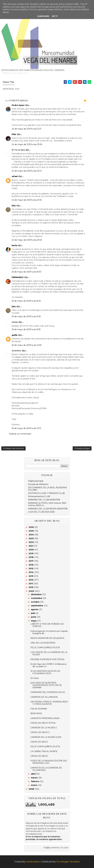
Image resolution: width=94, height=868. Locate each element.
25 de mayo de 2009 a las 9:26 (26, 316)
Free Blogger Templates (68, 862)
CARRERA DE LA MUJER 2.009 (46, 737)
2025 (31, 531)
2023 (31, 538)
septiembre (37, 606)
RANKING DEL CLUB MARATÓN (44, 500)
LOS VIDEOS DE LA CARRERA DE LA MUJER (49, 653)
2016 (31, 565)
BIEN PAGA (36, 713)
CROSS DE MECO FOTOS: (43, 723)
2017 (31, 561)
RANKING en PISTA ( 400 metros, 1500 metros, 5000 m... (47, 504)
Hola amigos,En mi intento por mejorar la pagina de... (49, 632)
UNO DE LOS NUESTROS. (43, 643)
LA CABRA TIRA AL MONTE (44, 751)
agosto (35, 609)
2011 (31, 584)
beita (14, 245)
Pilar (14, 134)
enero (34, 785)
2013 (31, 576)
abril (34, 774)
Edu (14, 206)
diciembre (37, 594)
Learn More (43, 16)
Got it (55, 16)
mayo (34, 621)
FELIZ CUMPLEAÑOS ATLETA (45, 648)
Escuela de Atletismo (38, 484)
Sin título (35, 678)
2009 (32, 591)
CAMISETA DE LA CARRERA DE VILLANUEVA (46, 769)
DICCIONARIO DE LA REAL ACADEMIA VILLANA (47, 489)
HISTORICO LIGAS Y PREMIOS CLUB (46, 493)
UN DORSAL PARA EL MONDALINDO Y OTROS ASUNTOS (49, 703)
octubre (36, 602)
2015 (31, 569)
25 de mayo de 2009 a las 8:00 (26, 272)
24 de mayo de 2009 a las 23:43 (27, 240)
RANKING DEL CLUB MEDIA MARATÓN (48, 509)
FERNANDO (18, 277)
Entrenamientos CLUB (39, 496)
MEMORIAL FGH (20, 73)
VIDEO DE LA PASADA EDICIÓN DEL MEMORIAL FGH (49, 762)
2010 (31, 587)
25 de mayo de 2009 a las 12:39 (27, 345)
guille (15, 335)
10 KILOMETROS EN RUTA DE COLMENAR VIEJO (45, 672)
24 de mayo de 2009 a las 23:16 (27, 200)
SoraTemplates (33, 862)
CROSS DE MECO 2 (40, 732)
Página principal (36, 481)
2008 (32, 789)
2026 (32, 527)
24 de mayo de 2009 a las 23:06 (27, 144)
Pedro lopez (18, 105)
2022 (31, 542)
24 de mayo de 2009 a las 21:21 (26, 129)
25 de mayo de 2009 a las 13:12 (26, 428)
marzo (35, 778)
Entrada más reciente (13, 448)
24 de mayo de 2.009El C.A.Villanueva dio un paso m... (48, 665)
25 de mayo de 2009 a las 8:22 (26, 301)
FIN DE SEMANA (39, 709)
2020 (32, 550)
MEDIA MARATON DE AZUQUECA (47, 638)
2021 (31, 546)
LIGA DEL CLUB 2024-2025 (41, 512)
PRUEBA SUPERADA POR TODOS (47, 659)
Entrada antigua (82, 448)
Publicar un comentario (20, 434)
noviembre (37, 598)
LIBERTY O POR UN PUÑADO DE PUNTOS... (47, 625)
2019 (31, 553)
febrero (35, 781)
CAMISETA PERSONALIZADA (45, 718)
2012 (31, 580)
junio (34, 617)
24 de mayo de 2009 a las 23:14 (27, 171)
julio (33, 613)
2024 (32, 535)
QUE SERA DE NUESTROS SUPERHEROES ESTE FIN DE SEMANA (46, 685)
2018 (31, 557)
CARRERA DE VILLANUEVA (44, 697)
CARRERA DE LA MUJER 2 (44, 728)
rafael (15, 176)
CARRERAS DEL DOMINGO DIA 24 (48, 692)
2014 (31, 572)
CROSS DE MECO (39, 742)
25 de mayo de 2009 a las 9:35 (26, 329)
